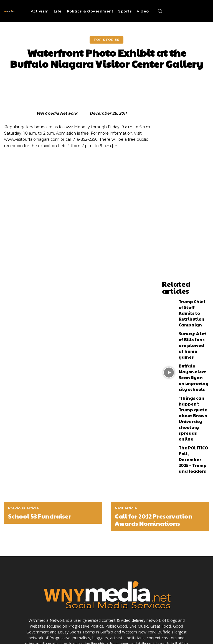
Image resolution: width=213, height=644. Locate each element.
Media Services (96, 629)
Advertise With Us (65, 629)
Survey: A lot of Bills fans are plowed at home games (191, 320)
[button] (160, 11)
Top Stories (106, 40)
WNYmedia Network (57, 113)
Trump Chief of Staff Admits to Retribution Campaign (190, 299)
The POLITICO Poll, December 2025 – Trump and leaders (192, 388)
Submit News (163, 629)
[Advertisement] (186, 194)
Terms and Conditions (130, 629)
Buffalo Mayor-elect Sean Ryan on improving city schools (193, 341)
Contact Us (187, 629)
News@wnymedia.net (117, 586)
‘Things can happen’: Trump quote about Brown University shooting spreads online (194, 365)
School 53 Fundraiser (40, 441)
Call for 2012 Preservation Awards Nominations (154, 445)
